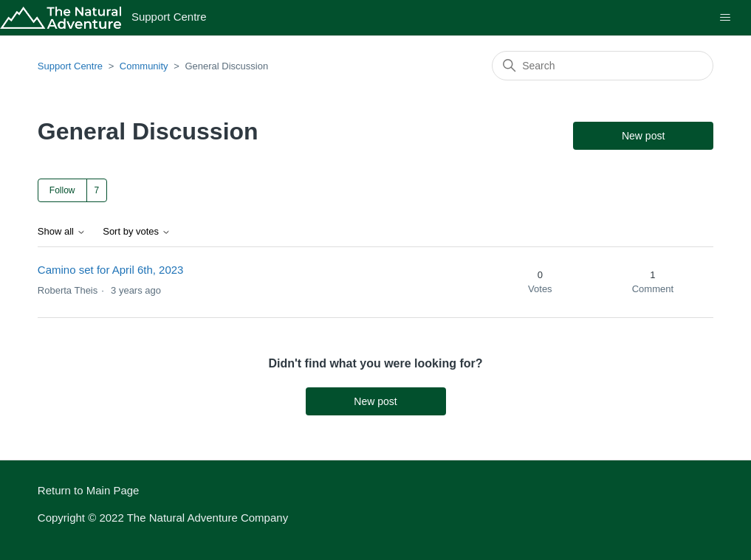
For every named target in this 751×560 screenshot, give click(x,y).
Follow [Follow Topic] (62, 190)
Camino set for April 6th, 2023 (111, 270)
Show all (62, 232)
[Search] (603, 66)
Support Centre (70, 66)
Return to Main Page (89, 490)
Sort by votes (136, 232)
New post (643, 136)
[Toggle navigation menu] (725, 18)
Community (144, 66)
